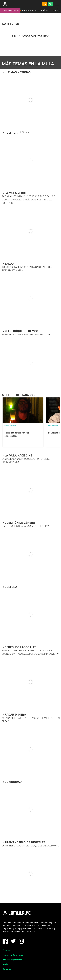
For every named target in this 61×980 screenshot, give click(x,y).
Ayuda (5, 964)
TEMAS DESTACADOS (10, 11)
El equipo (7, 950)
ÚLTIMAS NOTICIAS (30, 11)
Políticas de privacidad (12, 960)
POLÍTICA (45, 11)
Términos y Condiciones (13, 955)
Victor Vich (53, 426)
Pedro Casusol (11, 426)
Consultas (7, 969)
